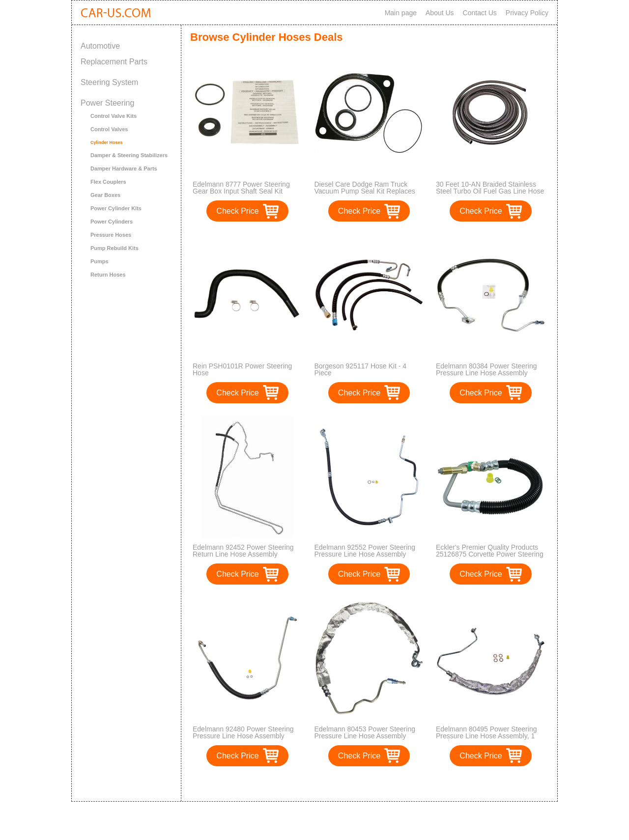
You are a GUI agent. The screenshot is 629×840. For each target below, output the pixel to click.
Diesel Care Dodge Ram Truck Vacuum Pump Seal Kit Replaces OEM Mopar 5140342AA (365, 191)
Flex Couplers (108, 182)
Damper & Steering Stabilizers (129, 155)
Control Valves (109, 129)
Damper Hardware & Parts (124, 168)
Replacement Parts (114, 62)
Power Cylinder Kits (116, 208)
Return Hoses (108, 275)
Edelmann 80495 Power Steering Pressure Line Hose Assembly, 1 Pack (486, 736)
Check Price (237, 211)
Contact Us (480, 13)
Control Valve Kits (114, 116)
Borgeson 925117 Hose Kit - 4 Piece (361, 369)
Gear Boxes (105, 195)
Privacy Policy (527, 13)
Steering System (109, 82)
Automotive (100, 46)
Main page (401, 13)
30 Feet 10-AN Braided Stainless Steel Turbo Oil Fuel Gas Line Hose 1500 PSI (490, 191)
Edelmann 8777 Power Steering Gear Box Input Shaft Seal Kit (241, 188)
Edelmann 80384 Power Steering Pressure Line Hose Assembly (486, 369)
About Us (440, 13)
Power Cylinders (112, 222)
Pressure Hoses (111, 235)
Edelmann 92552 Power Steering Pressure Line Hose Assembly (365, 551)
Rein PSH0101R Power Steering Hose (242, 369)
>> (387, 784)
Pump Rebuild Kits (114, 248)
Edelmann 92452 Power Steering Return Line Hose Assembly (243, 551)
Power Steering (107, 103)
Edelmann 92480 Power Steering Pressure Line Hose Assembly (243, 732)
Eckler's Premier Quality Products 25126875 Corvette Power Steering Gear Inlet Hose (490, 554)
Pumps (100, 261)
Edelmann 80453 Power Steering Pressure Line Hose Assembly (365, 732)
